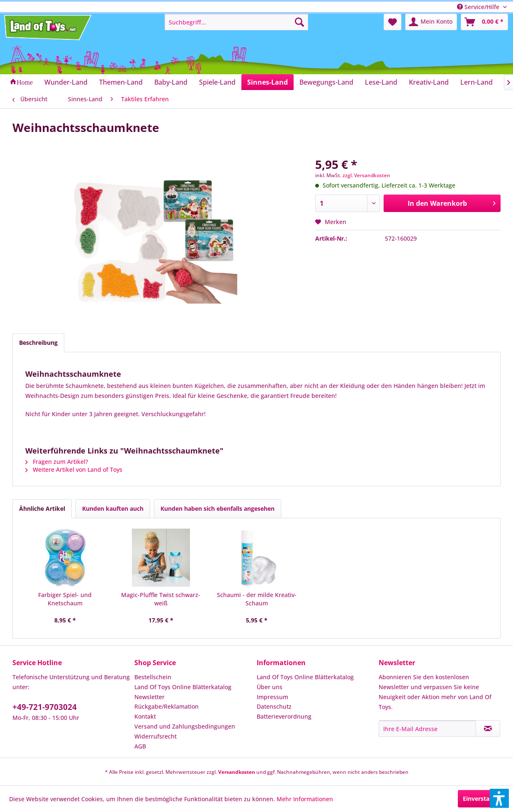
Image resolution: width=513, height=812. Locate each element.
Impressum (272, 697)
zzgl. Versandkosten (366, 175)
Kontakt (145, 716)
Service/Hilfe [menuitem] (479, 7)
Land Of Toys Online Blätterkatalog (183, 687)
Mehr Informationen (305, 799)
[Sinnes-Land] (267, 82)
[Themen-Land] (121, 82)
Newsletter (150, 697)
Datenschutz (274, 706)
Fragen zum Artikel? (57, 462)
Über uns (270, 687)
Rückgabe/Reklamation (167, 706)
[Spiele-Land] (217, 82)
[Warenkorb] (484, 22)
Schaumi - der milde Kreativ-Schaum (257, 599)
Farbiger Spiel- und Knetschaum (65, 599)
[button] (499, 798)
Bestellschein (153, 677)
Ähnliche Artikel (42, 508)
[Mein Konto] (431, 22)
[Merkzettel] (393, 22)
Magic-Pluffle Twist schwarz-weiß (161, 599)
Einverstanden (483, 799)
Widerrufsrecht (156, 736)
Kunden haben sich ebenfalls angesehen (218, 508)
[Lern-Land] (477, 82)
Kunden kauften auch (113, 508)
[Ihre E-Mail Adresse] (427, 729)
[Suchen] (299, 22)
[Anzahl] (348, 203)
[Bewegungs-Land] (326, 82)
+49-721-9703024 (45, 707)
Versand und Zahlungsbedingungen (185, 726)
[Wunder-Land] (66, 82)
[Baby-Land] (171, 82)
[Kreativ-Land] (429, 82)
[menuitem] (236, 22)
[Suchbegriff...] (236, 22)
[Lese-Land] (381, 82)
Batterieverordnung (284, 716)
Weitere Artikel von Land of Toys (74, 469)
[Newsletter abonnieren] (488, 729)
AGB (140, 746)
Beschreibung (38, 343)
